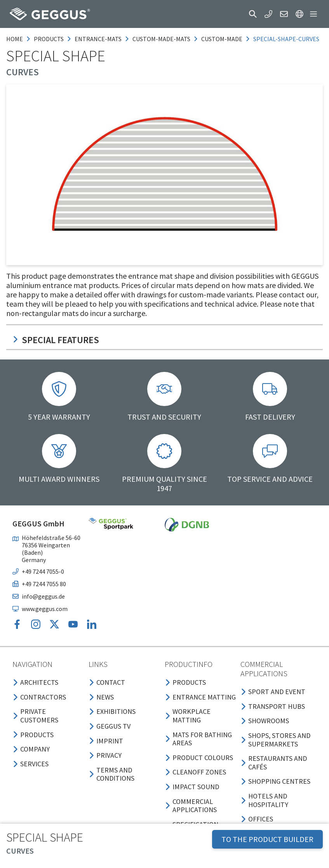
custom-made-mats (161, 39)
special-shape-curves (286, 39)
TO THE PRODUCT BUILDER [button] (267, 839)
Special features (56, 340)
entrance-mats (98, 39)
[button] (253, 14)
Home (15, 39)
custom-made (222, 39)
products (49, 39)
